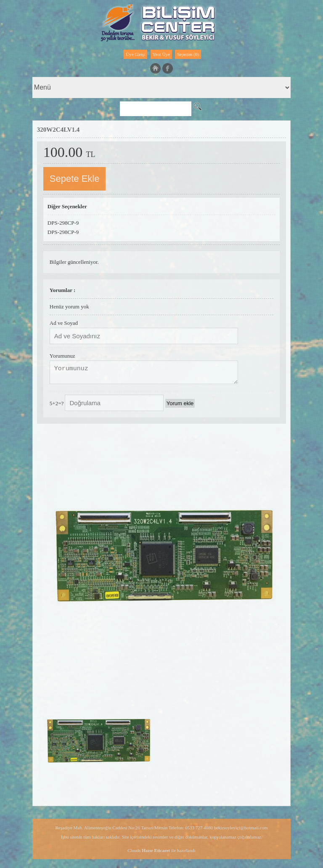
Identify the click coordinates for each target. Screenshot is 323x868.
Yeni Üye (161, 54)
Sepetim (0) (188, 54)
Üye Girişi (135, 54)
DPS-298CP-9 (63, 223)
